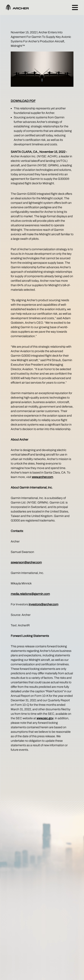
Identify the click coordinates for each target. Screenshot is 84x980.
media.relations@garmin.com (30, 594)
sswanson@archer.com (26, 562)
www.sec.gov (45, 718)
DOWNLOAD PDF (23, 101)
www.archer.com (42, 477)
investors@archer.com (44, 604)
